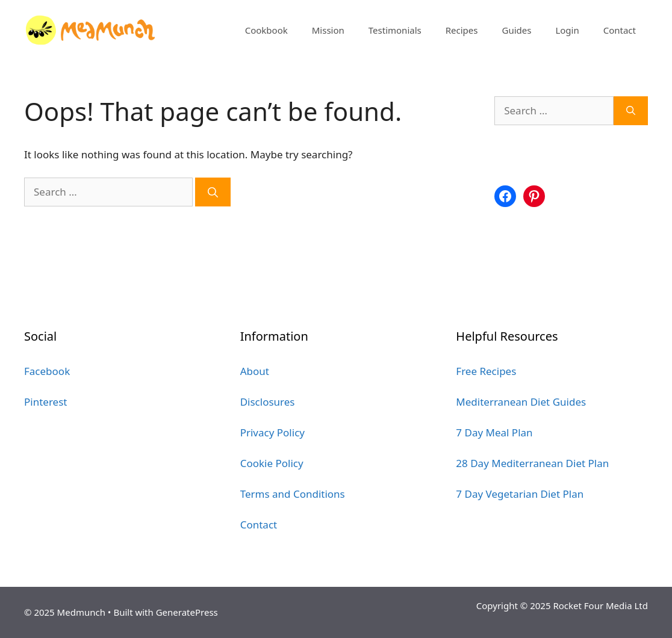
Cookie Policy (272, 463)
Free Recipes (486, 371)
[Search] (213, 192)
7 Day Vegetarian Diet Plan (520, 494)
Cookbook (266, 30)
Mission (328, 30)
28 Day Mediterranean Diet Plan (532, 463)
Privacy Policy (272, 432)
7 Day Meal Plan (494, 432)
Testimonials (395, 30)
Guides (516, 30)
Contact (620, 30)
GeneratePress (187, 612)
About (255, 371)
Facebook (47, 371)
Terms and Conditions (293, 494)
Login (567, 30)
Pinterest (45, 402)
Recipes (462, 30)
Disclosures (268, 402)
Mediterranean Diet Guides (521, 402)
